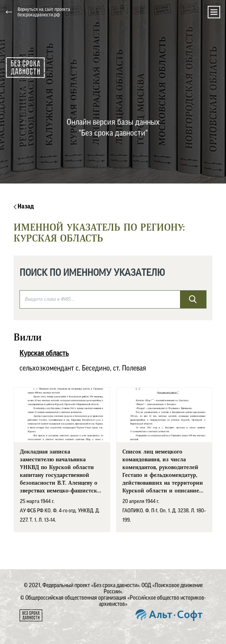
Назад (24, 206)
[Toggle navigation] (214, 12)
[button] (155, 12)
